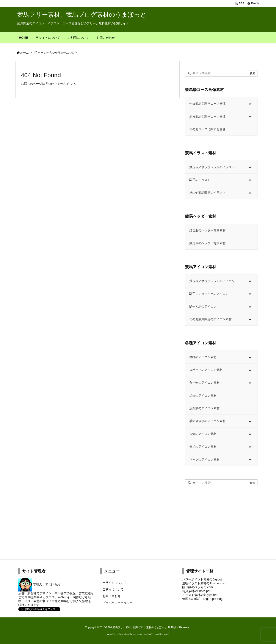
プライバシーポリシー (118, 603)
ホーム (24, 53)
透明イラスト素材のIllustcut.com (204, 583)
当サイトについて (114, 583)
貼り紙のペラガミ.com (198, 587)
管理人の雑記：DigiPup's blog (202, 599)
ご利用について (113, 589)
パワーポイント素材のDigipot (202, 579)
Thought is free (160, 634)
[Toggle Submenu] (250, 104)
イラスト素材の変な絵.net (200, 595)
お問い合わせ (111, 596)
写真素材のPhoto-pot (196, 591)
